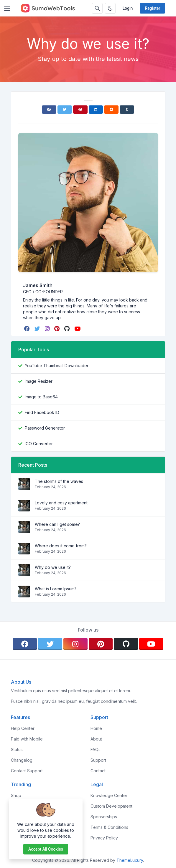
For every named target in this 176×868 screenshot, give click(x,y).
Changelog (22, 760)
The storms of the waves (59, 481)
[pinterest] (57, 329)
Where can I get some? (57, 524)
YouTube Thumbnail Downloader (57, 366)
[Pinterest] (80, 110)
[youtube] (78, 329)
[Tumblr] (127, 110)
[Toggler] (7, 8)
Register (152, 8)
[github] (68, 329)
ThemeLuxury (130, 860)
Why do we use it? (53, 567)
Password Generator (45, 428)
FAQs (96, 749)
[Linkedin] (96, 110)
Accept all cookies (46, 849)
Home (96, 728)
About (96, 739)
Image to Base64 (41, 397)
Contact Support (27, 771)
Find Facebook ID (42, 412)
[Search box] (97, 8)
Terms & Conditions (109, 827)
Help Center (23, 728)
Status (17, 749)
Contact (98, 771)
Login (128, 8)
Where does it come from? (61, 546)
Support (98, 760)
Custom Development (111, 806)
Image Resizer (39, 381)
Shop (16, 795)
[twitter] (38, 329)
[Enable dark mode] (110, 8)
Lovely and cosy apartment (61, 503)
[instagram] (48, 329)
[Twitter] (65, 110)
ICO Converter (39, 444)
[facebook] (28, 329)
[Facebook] (49, 110)
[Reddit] (111, 110)
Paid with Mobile (27, 739)
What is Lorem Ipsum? (56, 589)
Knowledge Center (109, 795)
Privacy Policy (104, 838)
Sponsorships (104, 817)
